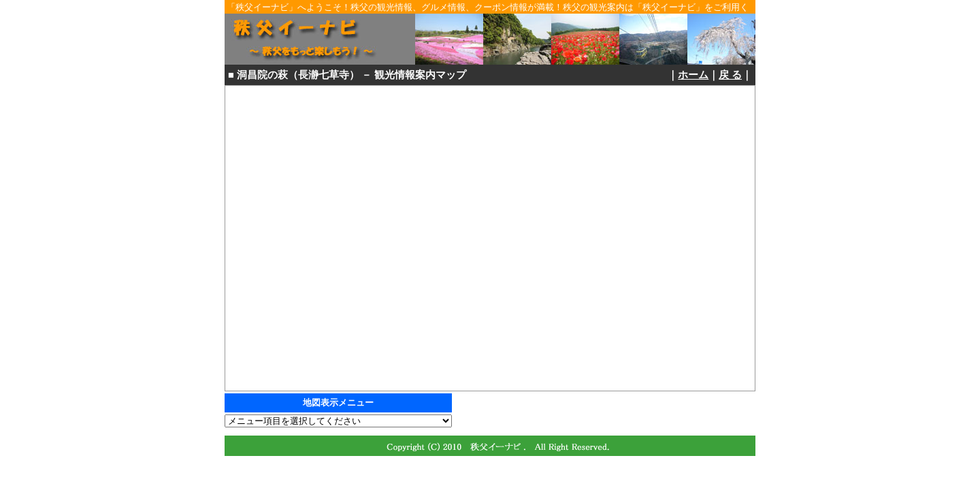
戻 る (730, 75)
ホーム (693, 75)
